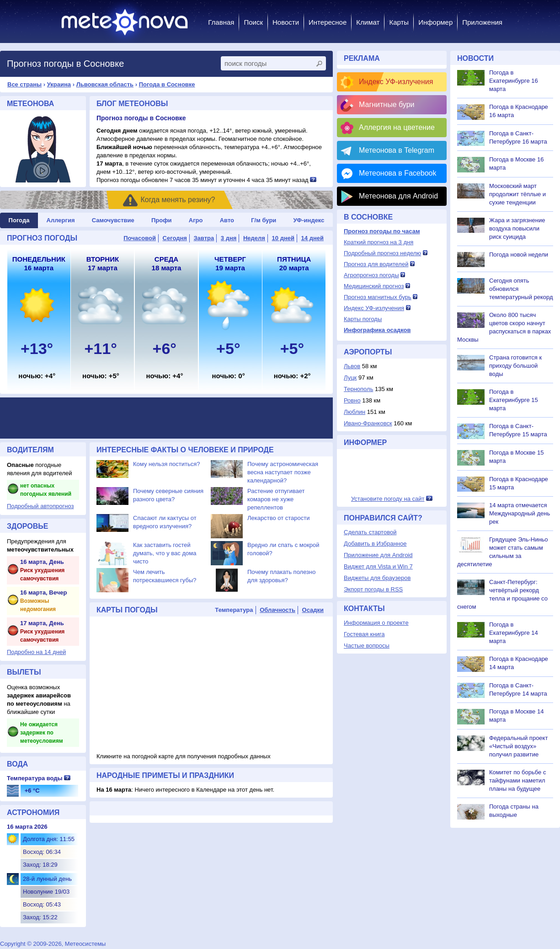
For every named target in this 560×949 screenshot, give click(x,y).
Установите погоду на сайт (388, 499)
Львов (352, 366)
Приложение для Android (378, 555)
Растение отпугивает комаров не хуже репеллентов (276, 499)
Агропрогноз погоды (371, 275)
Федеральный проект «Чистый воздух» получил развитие (518, 746)
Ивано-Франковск (368, 423)
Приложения (482, 22)
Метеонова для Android (398, 196)
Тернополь (358, 389)
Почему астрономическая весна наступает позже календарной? (283, 472)
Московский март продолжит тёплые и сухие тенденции (517, 194)
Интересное (328, 22)
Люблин (355, 412)
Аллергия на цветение (397, 127)
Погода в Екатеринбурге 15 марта (514, 400)
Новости (286, 22)
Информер (435, 22)
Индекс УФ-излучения (396, 82)
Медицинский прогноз (374, 286)
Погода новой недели (519, 255)
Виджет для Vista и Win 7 (378, 566)
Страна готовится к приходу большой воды (515, 366)
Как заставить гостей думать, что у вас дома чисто (165, 553)
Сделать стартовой (370, 532)
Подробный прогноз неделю (382, 253)
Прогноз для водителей (376, 264)
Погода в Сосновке (167, 84)
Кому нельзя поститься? (166, 464)
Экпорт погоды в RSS (373, 589)
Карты (399, 22)
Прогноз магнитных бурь (378, 297)
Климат (368, 22)
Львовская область (105, 84)
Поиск (253, 22)
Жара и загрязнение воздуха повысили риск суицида (517, 228)
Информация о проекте (376, 623)
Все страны (24, 84)
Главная (221, 22)
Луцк (350, 378)
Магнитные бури (387, 105)
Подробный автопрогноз (40, 506)
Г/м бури (264, 220)
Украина (59, 84)
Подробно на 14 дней (36, 652)
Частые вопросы (367, 646)
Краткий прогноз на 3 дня (379, 242)
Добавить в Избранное (375, 544)
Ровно (352, 400)
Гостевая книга (364, 634)
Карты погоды (363, 319)
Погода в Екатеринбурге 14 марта (514, 633)
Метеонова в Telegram (397, 150)
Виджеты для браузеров (377, 578)
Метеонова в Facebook (397, 173)
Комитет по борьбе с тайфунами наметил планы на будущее (517, 780)
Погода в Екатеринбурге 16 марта (514, 81)
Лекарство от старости (278, 518)
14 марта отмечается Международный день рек (520, 513)
